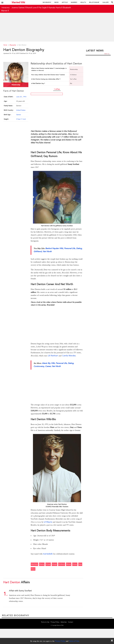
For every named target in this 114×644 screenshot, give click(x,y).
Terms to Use (45, 622)
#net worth (34, 564)
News (56, 2)
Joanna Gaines (18, 8)
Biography (47, 2)
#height (54, 564)
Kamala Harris (55, 8)
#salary (75, 564)
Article (65, 2)
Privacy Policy (60, 641)
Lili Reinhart (53, 356)
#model (69, 564)
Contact (70, 622)
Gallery (106, 2)
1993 (25, 97)
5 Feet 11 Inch (21, 119)
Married (74, 2)
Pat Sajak (43, 8)
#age (80, 564)
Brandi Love (31, 8)
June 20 (19, 97)
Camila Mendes (69, 356)
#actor (33, 569)
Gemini (19, 115)
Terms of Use (74, 641)
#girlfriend (62, 564)
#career (48, 564)
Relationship (94, 2)
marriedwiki (48, 554)
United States (21, 110)
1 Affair (57, 89)
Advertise (64, 622)
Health (83, 2)
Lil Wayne (48, 522)
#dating (42, 564)
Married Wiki (18, 2)
